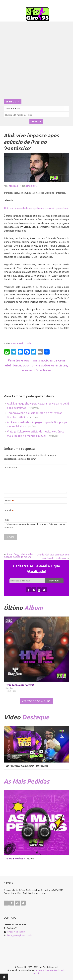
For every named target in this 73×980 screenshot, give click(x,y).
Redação (13, 186)
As (26, 781)
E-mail (9, 510)
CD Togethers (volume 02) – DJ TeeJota (27, 766)
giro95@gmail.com (16, 932)
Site (7, 520)
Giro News (31, 186)
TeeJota (30, 859)
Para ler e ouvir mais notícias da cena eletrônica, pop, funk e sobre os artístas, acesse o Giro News (36, 365)
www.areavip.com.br (21, 343)
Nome (9, 501)
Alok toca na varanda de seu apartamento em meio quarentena (36, 208)
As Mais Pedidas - (15, 859)
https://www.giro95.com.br (20, 935)
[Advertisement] (36, 61)
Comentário (11, 467)
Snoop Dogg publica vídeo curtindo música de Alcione (19, 556)
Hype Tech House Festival (19, 685)
